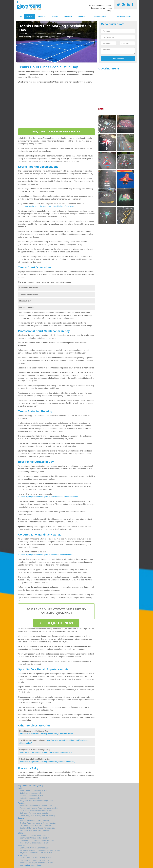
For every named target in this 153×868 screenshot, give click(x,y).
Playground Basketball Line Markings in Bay (37, 801)
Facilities (42, 16)
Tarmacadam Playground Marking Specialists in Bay (40, 850)
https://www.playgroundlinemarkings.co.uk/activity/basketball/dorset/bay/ (48, 762)
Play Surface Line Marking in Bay (31, 786)
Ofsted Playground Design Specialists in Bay (37, 840)
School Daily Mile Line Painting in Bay (34, 843)
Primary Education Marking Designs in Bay (36, 806)
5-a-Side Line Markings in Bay (31, 796)
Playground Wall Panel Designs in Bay (34, 830)
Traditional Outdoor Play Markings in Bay (35, 825)
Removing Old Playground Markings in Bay (36, 863)
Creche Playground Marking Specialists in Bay (37, 815)
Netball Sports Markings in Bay (31, 793)
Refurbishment (100, 16)
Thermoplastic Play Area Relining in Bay (35, 858)
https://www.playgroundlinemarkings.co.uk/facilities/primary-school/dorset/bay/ (48, 497)
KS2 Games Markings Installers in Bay (34, 838)
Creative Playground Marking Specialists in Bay (38, 823)
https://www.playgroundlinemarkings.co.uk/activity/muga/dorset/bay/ (48, 206)
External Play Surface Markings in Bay (34, 848)
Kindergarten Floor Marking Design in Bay (36, 810)
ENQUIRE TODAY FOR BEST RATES (56, 132)
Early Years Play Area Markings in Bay (34, 813)
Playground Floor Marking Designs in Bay (36, 853)
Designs (55, 16)
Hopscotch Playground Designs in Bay (34, 820)
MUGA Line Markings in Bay (30, 798)
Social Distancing (124, 16)
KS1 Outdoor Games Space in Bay (33, 835)
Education (68, 16)
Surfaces (82, 16)
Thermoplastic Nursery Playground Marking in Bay (39, 808)
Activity (30, 16)
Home (20, 16)
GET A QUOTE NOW (56, 623)
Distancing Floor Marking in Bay (30, 865)
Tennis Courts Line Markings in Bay (33, 791)
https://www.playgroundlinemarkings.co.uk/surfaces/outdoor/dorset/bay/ (46, 555)
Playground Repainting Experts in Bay (34, 860)
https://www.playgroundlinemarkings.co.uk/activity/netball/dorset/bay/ (46, 734)
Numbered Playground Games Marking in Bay (37, 828)
